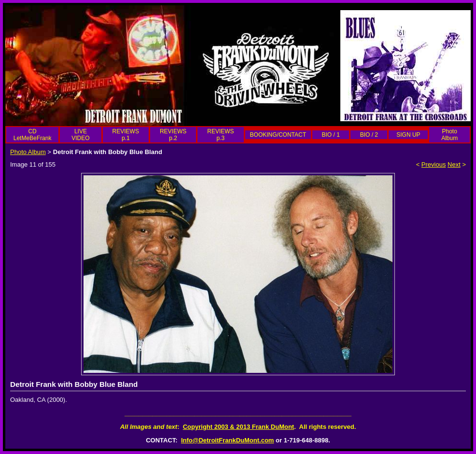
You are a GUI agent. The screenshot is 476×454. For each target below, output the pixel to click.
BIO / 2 (369, 135)
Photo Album (449, 135)
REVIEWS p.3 (220, 135)
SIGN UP (408, 135)
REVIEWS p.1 (126, 135)
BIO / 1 (330, 135)
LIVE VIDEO (80, 135)
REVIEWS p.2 (173, 135)
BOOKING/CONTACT (278, 135)
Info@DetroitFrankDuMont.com (228, 440)
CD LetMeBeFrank (33, 135)
